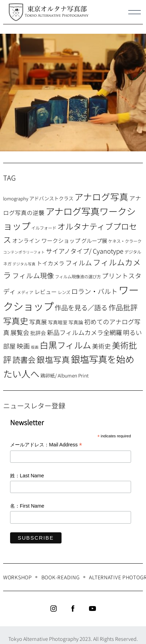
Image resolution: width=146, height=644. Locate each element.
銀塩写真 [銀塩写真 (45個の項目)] (53, 359)
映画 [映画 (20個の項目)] (23, 346)
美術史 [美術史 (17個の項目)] (102, 346)
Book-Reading (61, 577)
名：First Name (27, 506)
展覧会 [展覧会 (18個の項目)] (20, 332)
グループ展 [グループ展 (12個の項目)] (94, 240)
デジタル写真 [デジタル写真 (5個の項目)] (24, 264)
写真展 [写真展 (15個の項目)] (38, 322)
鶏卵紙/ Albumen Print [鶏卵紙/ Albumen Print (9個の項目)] (64, 375)
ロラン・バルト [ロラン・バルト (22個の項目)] (94, 291)
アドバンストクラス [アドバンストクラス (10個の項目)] (51, 198)
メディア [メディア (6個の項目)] (25, 292)
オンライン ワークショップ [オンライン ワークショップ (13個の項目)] (46, 240)
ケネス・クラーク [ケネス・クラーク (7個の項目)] (125, 241)
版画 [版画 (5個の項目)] (35, 347)
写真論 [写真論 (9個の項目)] (76, 322)
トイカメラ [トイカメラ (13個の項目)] (50, 263)
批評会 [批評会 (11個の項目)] (38, 333)
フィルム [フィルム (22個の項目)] (79, 263)
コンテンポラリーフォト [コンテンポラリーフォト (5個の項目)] (24, 252)
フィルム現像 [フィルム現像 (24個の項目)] (33, 275)
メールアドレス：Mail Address (46, 445)
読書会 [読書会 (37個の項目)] (24, 359)
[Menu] (135, 12)
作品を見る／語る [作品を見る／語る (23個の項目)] (81, 307)
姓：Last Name (27, 476)
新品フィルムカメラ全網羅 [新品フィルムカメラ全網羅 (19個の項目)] (84, 332)
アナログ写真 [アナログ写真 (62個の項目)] (101, 196)
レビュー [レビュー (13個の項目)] (46, 292)
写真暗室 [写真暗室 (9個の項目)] (58, 322)
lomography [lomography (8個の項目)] (16, 198)
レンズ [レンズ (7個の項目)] (64, 292)
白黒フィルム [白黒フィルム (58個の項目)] (65, 345)
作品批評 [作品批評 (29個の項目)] (123, 307)
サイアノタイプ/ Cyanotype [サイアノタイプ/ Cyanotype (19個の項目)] (85, 251)
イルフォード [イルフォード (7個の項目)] (44, 228)
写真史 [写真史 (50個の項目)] (16, 321)
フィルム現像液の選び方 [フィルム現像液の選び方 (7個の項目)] (78, 277)
